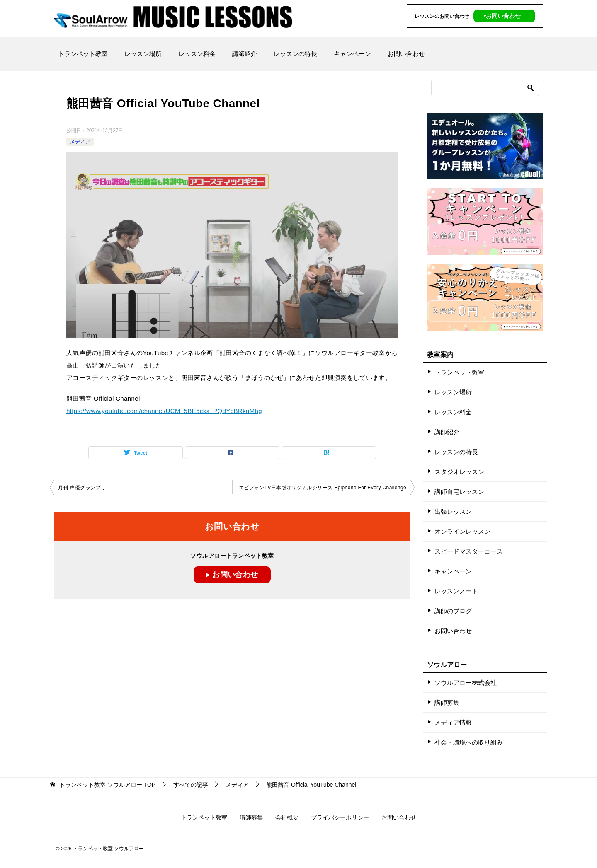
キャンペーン (352, 54)
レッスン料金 (197, 54)
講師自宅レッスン (459, 492)
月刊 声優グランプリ (82, 488)
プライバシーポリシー (340, 817)
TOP (107, 785)
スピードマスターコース (469, 551)
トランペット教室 (83, 54)
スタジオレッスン (459, 472)
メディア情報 (453, 722)
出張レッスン (453, 511)
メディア (80, 142)
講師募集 (447, 702)
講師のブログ (453, 611)
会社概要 (287, 817)
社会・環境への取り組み (469, 742)
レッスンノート (456, 591)
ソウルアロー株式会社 (466, 683)
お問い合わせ (406, 54)
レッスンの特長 (295, 54)
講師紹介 (245, 54)
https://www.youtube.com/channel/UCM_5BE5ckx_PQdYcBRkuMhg (164, 411)
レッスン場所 (143, 54)
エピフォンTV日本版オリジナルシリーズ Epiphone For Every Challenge (323, 488)
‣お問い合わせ (502, 16)
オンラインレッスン (462, 531)
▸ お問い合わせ (232, 575)
